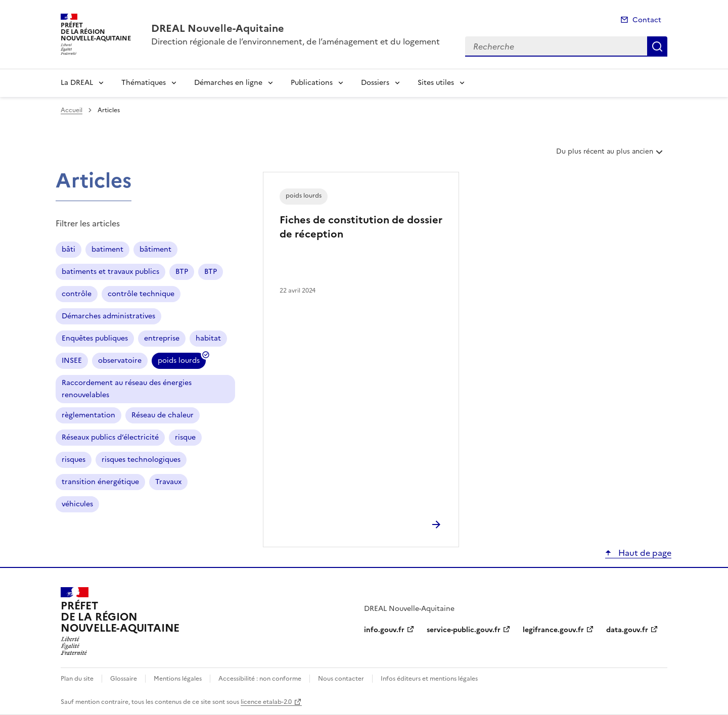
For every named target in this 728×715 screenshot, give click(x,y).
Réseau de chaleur (163, 415)
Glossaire (124, 679)
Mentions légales (178, 679)
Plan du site (77, 679)
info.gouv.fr (384, 630)
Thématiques (144, 83)
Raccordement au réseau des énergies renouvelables (127, 389)
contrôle (77, 294)
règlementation (88, 415)
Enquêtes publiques (95, 338)
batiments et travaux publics (110, 272)
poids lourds (179, 362)
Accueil (72, 110)
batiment (107, 249)
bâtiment (155, 249)
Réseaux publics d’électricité (110, 437)
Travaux (168, 482)
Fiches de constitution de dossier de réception (361, 227)
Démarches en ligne (228, 83)
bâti (69, 249)
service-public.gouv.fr (464, 630)
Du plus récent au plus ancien (610, 155)
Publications (312, 83)
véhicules (77, 504)
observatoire (120, 361)
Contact (647, 20)
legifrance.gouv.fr (553, 630)
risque (185, 437)
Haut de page (644, 553)
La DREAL (77, 83)
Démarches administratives (108, 316)
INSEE (72, 361)
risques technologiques (141, 460)
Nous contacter (341, 679)
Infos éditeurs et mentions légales (429, 679)
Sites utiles (436, 83)
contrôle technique (141, 294)
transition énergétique (100, 482)
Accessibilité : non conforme (260, 679)
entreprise (162, 338)
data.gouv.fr (627, 630)
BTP (182, 272)
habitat (208, 338)
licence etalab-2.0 (266, 702)
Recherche (657, 46)
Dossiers (375, 83)
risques (74, 460)
